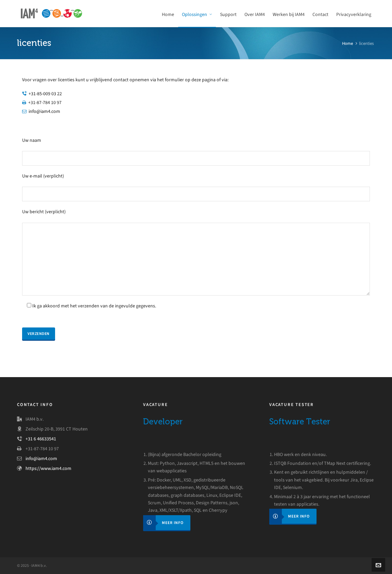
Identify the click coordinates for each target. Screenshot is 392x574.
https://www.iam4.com (48, 468)
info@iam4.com (44, 111)
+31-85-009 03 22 (45, 94)
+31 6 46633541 (41, 439)
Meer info (163, 523)
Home (347, 43)
